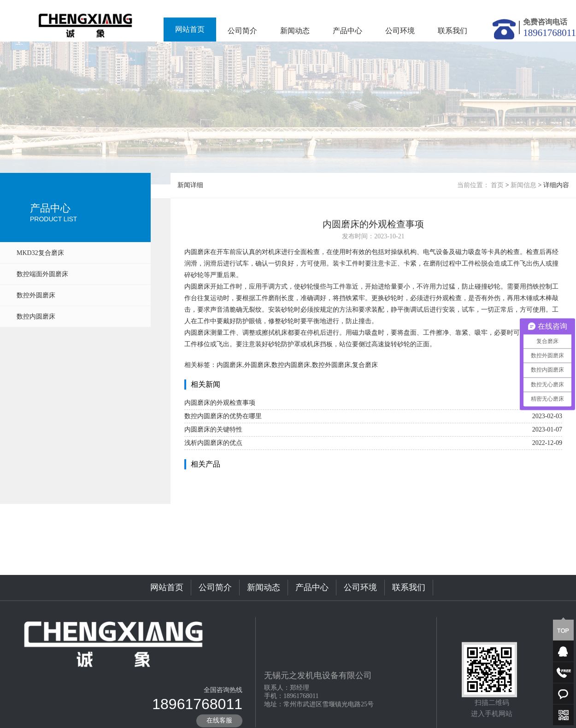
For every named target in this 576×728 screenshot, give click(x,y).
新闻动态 (295, 31)
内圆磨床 (197, 252)
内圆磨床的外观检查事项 (220, 403)
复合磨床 (365, 365)
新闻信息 (523, 185)
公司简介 (242, 31)
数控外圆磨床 (36, 295)
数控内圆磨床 (36, 317)
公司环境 (400, 31)
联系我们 (453, 31)
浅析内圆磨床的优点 (213, 443)
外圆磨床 (257, 365)
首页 (497, 185)
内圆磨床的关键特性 (213, 429)
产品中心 (347, 31)
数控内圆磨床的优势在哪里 (223, 416)
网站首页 (190, 29)
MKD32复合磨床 (40, 253)
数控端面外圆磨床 (42, 274)
